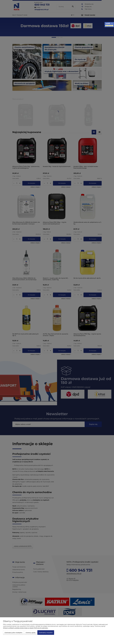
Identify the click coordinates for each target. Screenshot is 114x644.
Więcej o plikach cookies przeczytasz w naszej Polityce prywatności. (26, 628)
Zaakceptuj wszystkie (46, 633)
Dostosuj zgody (31, 633)
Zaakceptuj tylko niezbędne (13, 633)
